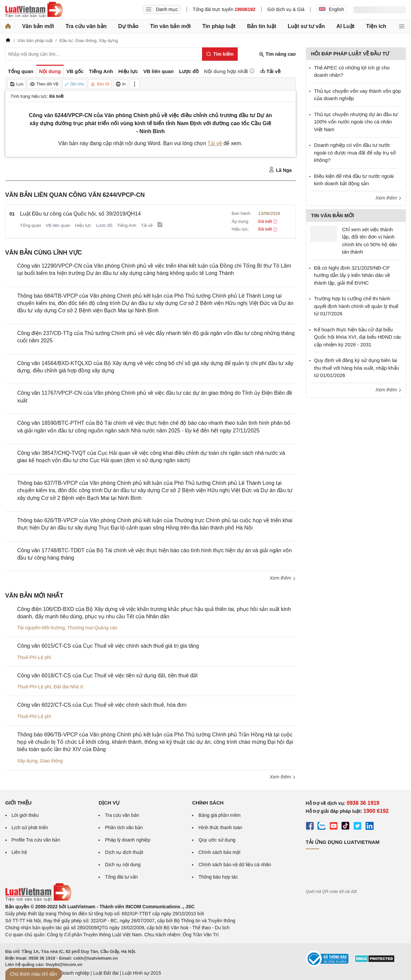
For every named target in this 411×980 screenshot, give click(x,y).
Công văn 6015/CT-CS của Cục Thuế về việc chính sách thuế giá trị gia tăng (108, 646)
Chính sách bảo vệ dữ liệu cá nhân (235, 865)
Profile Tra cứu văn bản (36, 840)
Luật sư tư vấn (306, 26)
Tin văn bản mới (170, 26)
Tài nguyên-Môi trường (41, 628)
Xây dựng (27, 761)
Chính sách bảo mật (219, 852)
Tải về (215, 143)
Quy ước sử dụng (217, 840)
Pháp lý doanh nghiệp (128, 840)
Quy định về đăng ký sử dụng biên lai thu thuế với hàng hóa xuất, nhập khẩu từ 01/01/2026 (357, 368)
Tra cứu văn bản (86, 26)
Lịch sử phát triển (30, 828)
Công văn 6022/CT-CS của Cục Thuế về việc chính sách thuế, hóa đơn (102, 705)
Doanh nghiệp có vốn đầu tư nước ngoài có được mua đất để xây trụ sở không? (355, 152)
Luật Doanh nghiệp (70, 973)
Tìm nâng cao (277, 54)
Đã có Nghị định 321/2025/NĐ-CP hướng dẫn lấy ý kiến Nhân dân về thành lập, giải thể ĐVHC (352, 275)
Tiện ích (376, 26)
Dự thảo (128, 26)
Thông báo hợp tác (218, 877)
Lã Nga (280, 170)
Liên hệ (19, 852)
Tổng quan (31, 225)
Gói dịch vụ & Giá (286, 9)
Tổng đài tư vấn (121, 877)
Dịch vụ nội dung (123, 865)
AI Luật (346, 26)
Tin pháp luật (219, 26)
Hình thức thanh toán (220, 828)
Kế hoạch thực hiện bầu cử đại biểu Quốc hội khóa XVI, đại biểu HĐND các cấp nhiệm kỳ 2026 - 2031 (358, 337)
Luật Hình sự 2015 (142, 973)
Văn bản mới (38, 26)
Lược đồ (104, 225)
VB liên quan (58, 225)
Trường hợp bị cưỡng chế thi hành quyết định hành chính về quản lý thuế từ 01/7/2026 (356, 306)
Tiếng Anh (127, 225)
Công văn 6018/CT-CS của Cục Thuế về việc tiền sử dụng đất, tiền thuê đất (108, 676)
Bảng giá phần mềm (219, 815)
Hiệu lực (83, 225)
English (332, 9)
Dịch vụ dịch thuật (124, 852)
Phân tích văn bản (124, 828)
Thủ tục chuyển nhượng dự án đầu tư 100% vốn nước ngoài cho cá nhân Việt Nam (356, 122)
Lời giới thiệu (25, 815)
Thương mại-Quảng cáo (92, 628)
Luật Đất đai (106, 973)
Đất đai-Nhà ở (68, 687)
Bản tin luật (262, 26)
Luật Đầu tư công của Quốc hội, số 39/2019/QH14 (80, 214)
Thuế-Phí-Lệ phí (34, 657)
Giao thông (52, 761)
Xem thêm (283, 578)
